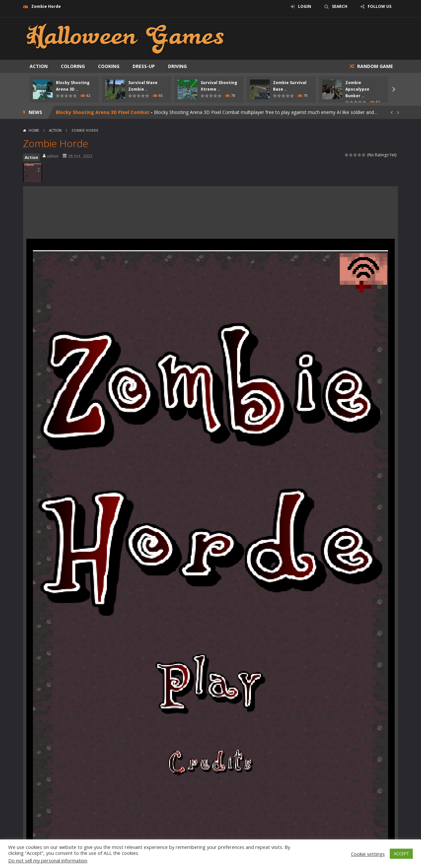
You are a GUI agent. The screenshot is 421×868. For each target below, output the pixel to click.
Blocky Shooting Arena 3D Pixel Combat (103, 112)
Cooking (109, 66)
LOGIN (305, 6)
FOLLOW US (380, 6)
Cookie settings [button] (368, 854)
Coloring (73, 66)
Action (39, 66)
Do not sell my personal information (48, 860)
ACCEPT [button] (401, 854)
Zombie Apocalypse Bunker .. (357, 89)
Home (34, 130)
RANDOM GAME (374, 66)
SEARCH (340, 6)
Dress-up (144, 66)
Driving (177, 66)
